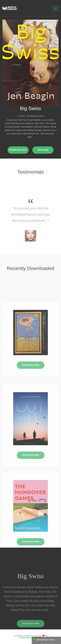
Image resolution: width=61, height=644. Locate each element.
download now (18, 150)
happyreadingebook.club (30, 638)
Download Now (30, 380)
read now (43, 150)
